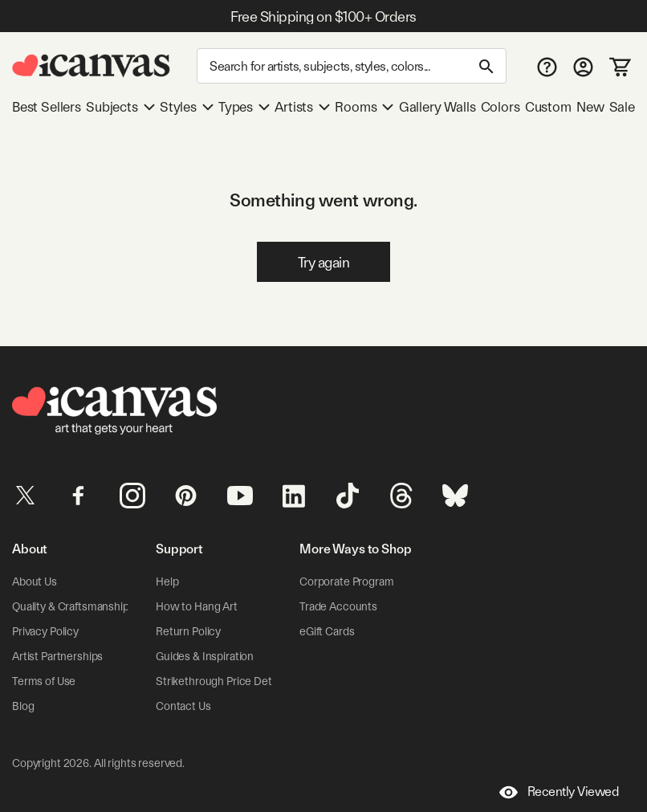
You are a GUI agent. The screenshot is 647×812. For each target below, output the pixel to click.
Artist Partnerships (57, 656)
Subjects (120, 107)
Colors (501, 107)
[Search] (352, 66)
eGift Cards (327, 631)
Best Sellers (47, 107)
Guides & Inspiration (205, 656)
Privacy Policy (45, 631)
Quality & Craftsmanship (71, 606)
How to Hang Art (197, 606)
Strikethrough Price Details (222, 681)
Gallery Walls (437, 107)
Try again (324, 262)
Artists (302, 107)
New (590, 107)
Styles (187, 107)
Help (167, 581)
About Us (35, 581)
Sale (622, 107)
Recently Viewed (559, 792)
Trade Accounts (338, 606)
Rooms (364, 107)
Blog (23, 706)
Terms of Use (44, 681)
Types (244, 107)
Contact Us (183, 706)
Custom (548, 107)
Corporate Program (347, 581)
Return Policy (188, 631)
